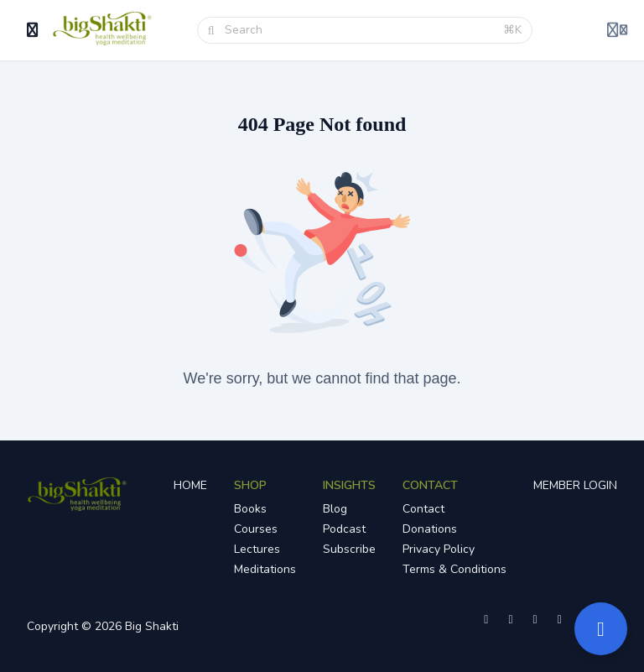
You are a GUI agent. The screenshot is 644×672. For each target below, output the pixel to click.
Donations (430, 529)
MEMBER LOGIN (575, 485)
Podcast (344, 529)
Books (250, 509)
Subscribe (349, 549)
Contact (423, 509)
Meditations (265, 569)
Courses (256, 529)
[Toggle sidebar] (33, 30)
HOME (190, 485)
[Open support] (601, 629)
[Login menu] (617, 30)
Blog (335, 509)
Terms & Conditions (454, 569)
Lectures (257, 549)
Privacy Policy (439, 549)
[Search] (359, 30)
